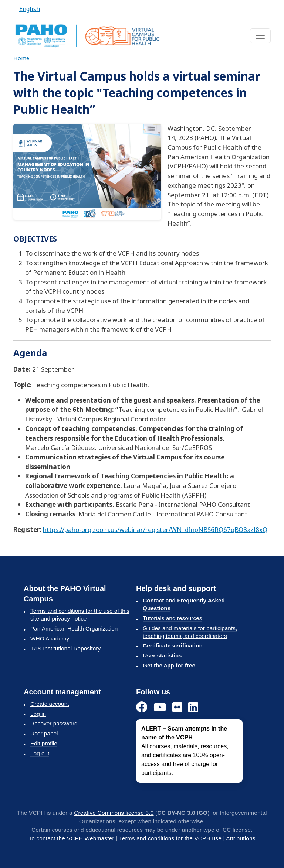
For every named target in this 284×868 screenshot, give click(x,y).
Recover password (54, 723)
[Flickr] (177, 708)
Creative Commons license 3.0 (114, 813)
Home (21, 58)
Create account (50, 704)
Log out (40, 753)
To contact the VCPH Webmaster (71, 838)
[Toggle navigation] (260, 36)
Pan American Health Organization (74, 628)
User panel (44, 733)
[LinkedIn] (193, 708)
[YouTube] (160, 708)
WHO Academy (50, 638)
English (30, 9)
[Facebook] (142, 708)
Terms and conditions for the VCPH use (170, 838)
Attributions (241, 838)
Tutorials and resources (172, 618)
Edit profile (44, 743)
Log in (38, 714)
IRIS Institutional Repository (65, 648)
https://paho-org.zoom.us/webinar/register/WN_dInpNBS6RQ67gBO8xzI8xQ (155, 529)
